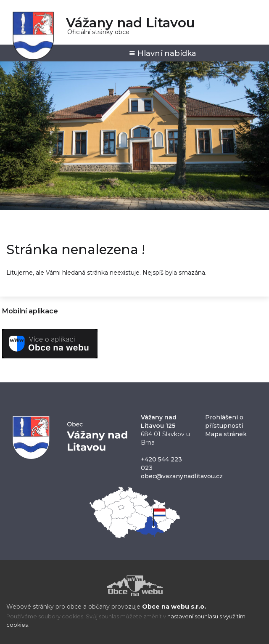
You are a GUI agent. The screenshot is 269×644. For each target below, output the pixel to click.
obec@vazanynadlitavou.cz (182, 476)
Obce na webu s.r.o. (174, 607)
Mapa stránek (226, 434)
